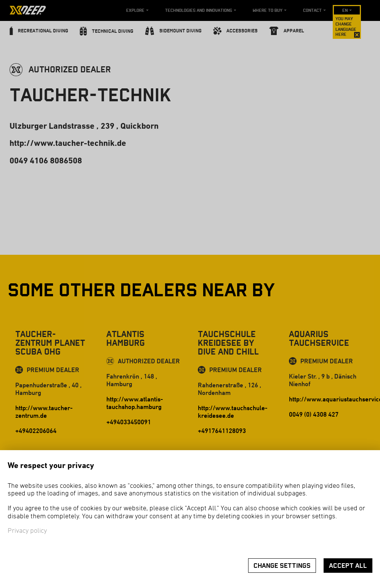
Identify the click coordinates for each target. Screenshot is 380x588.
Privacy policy (27, 531)
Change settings (282, 566)
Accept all (348, 566)
